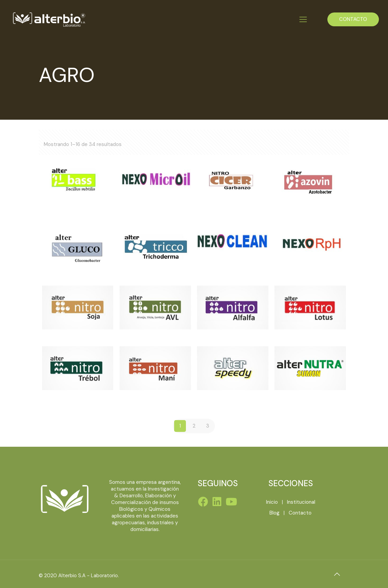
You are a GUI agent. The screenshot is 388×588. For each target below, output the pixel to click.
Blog (274, 513)
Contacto (300, 513)
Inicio (272, 502)
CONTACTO (353, 19)
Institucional (301, 502)
